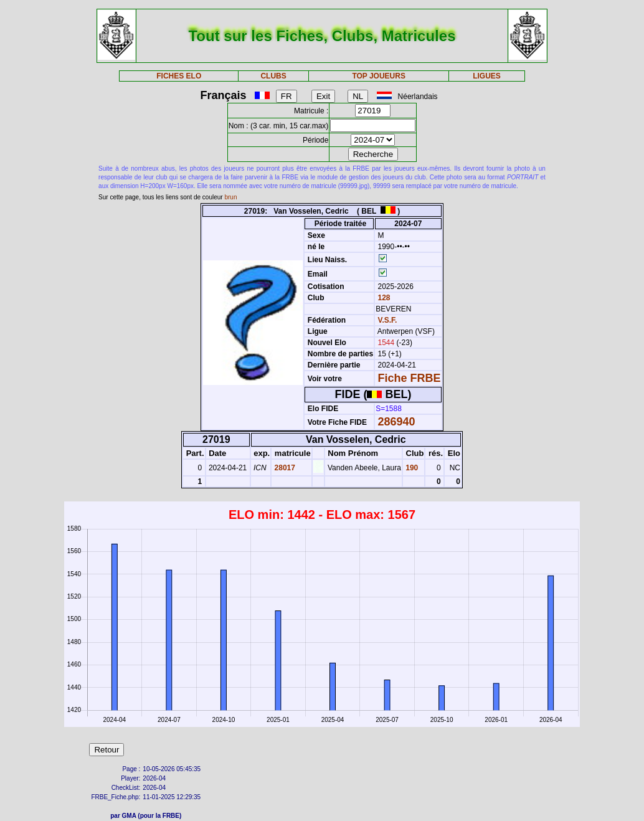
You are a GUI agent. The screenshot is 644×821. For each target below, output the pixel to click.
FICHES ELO (179, 76)
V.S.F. (388, 320)
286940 (397, 422)
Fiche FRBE (410, 378)
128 (383, 298)
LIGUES (487, 76)
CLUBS (273, 76)
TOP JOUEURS (379, 76)
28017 (284, 468)
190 (411, 468)
